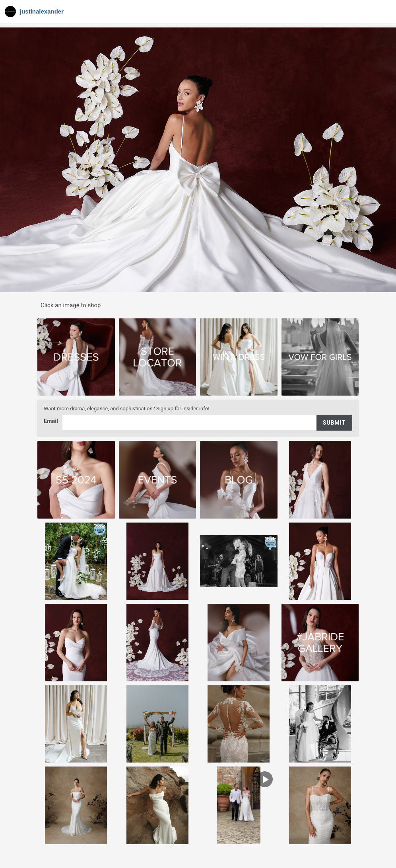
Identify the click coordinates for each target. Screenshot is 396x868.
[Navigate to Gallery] (35, 12)
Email (52, 422)
